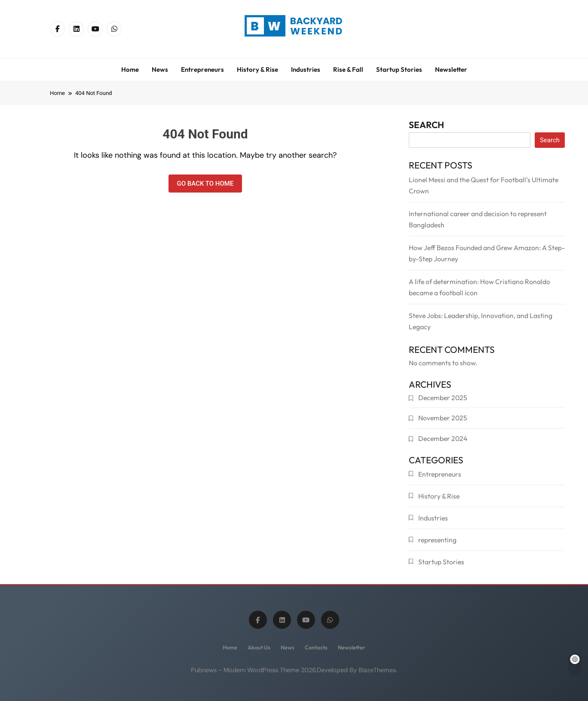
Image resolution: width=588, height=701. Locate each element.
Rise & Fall (348, 69)
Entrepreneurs (202, 69)
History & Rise (257, 69)
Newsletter (451, 69)
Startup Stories (399, 69)
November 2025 (443, 418)
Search (426, 126)
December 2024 (443, 438)
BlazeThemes (377, 670)
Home (130, 69)
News (160, 69)
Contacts (316, 647)
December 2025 (443, 398)
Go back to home (205, 184)
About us (259, 647)
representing (437, 540)
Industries (306, 69)
